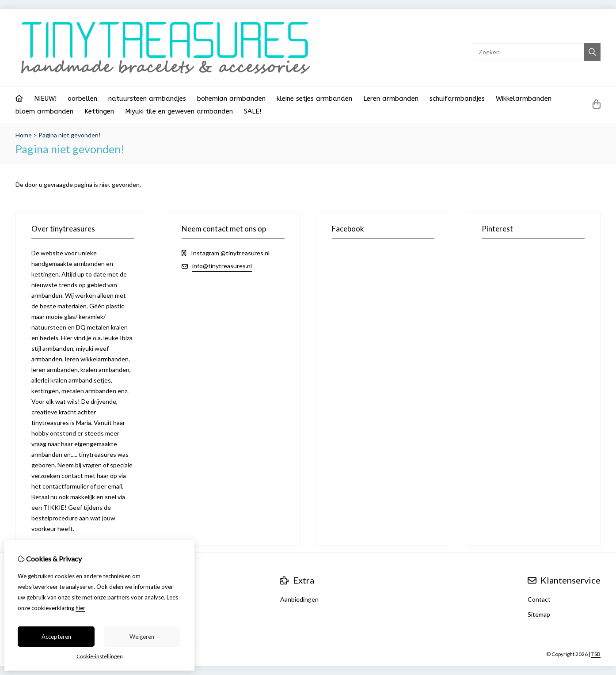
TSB (596, 654)
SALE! (253, 111)
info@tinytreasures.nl (222, 266)
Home (24, 135)
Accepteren (56, 637)
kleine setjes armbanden (314, 99)
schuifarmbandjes (457, 99)
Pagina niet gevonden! (70, 135)
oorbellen (82, 99)
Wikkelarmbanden (524, 99)
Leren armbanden (391, 99)
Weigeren (142, 637)
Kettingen (99, 111)
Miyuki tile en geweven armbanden (179, 111)
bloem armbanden (44, 111)
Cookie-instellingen (100, 656)
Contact (539, 599)
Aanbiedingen (299, 599)
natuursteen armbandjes (147, 99)
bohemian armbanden (231, 99)
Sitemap (539, 614)
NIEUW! (45, 99)
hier (80, 608)
